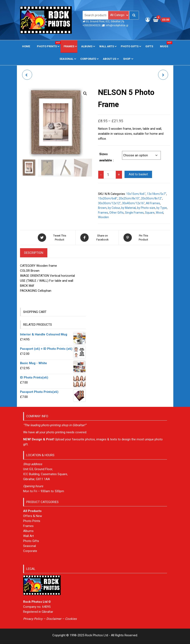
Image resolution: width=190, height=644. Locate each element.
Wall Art (28, 536)
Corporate (88, 59)
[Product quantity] (110, 175)
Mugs (166, 45)
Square (150, 213)
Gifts (149, 46)
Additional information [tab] (78, 253)
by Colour (114, 208)
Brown (102, 208)
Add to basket (138, 174)
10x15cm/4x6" (136, 194)
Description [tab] (34, 253)
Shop (127, 59)
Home (26, 46)
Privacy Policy (33, 619)
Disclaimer (54, 619)
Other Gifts (116, 213)
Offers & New (33, 516)
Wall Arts (107, 46)
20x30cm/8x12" (152, 198)
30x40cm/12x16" (133, 203)
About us (109, 59)
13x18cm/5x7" (157, 194)
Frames (69, 46)
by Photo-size (146, 208)
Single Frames (134, 213)
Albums (87, 46)
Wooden (103, 217)
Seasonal (66, 59)
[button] (85, 93)
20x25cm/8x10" (129, 198)
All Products (32, 511)
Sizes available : (106, 157)
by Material (128, 208)
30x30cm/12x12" (109, 203)
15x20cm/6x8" (108, 198)
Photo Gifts (130, 46)
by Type (162, 208)
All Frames (153, 203)
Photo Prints (48, 45)
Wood (160, 213)
